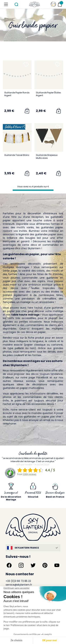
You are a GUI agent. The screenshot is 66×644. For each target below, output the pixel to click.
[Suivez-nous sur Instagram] (21, 565)
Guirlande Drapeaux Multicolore (47, 157)
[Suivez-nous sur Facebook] (9, 565)
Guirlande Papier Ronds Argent (17, 94)
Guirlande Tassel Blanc (17, 155)
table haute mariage (25, 315)
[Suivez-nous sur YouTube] (57, 565)
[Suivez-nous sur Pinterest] (45, 565)
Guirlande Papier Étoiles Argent (48, 94)
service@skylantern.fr (19, 585)
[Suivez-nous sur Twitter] (33, 565)
